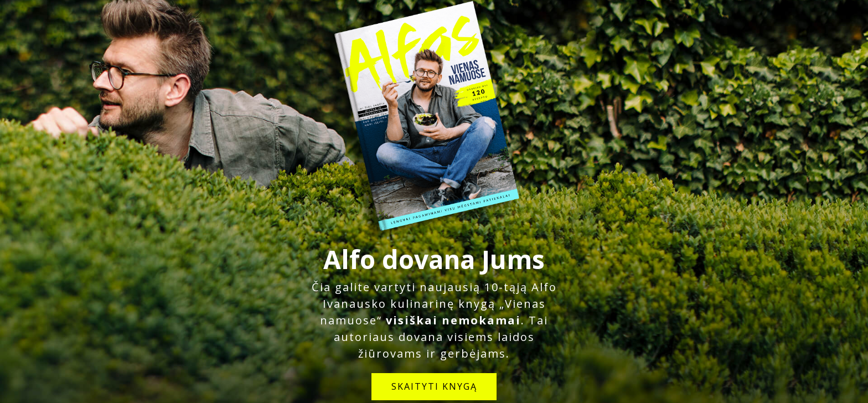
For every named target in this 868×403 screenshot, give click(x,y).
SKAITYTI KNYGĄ (434, 386)
